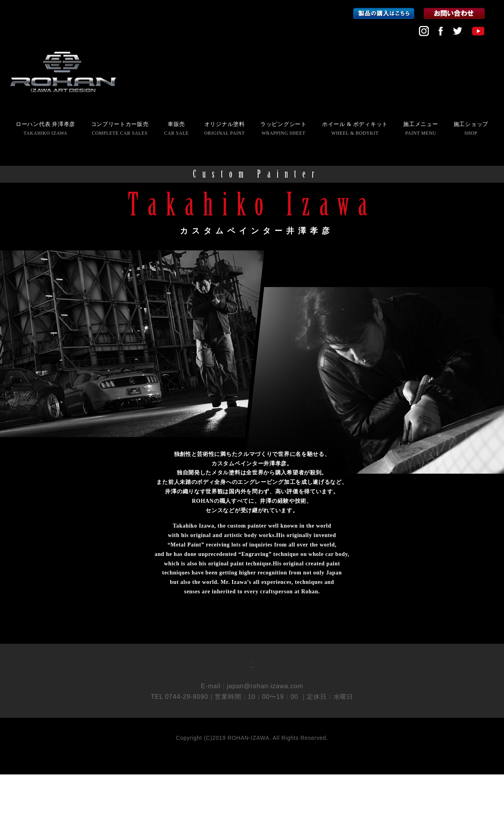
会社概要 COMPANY (252, 665)
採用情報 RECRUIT (252, 679)
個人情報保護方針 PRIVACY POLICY (252, 692)
